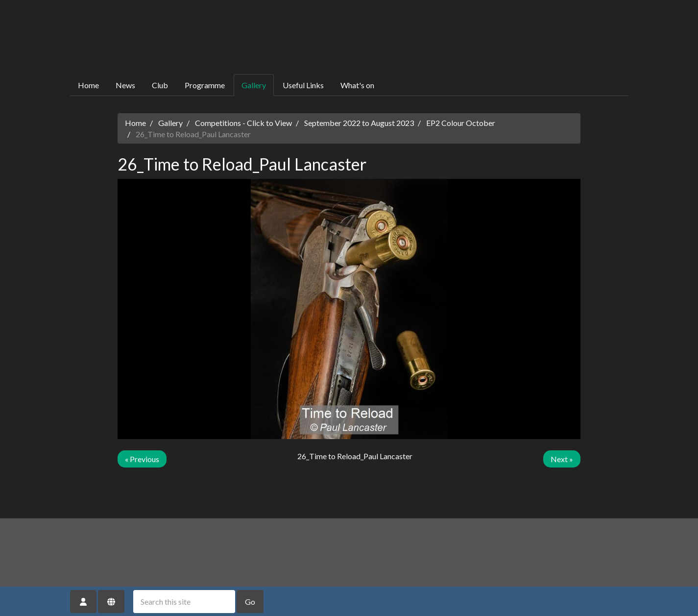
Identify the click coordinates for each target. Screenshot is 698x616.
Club (160, 85)
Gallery (254, 85)
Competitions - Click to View (243, 123)
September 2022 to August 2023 (359, 123)
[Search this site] (184, 602)
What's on (357, 85)
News (125, 85)
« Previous (142, 459)
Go (250, 602)
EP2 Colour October (461, 123)
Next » (562, 459)
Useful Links (303, 85)
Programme (205, 85)
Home (88, 85)
